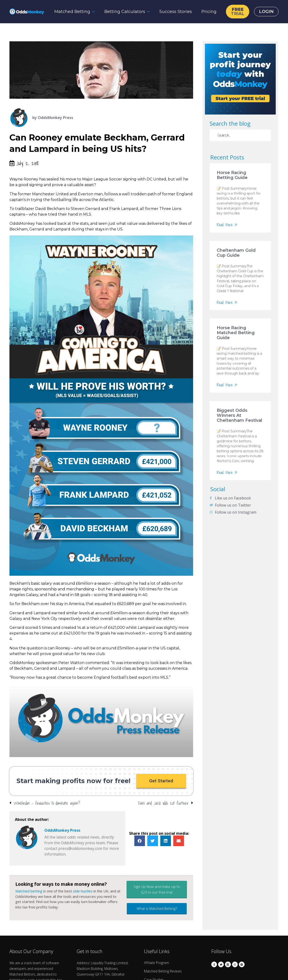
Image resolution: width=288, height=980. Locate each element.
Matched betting (29, 891)
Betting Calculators (125, 12)
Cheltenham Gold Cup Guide (236, 253)
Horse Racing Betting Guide (232, 175)
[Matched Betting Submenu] (95, 12)
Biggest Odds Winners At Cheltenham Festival (239, 415)
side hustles (83, 891)
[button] (161, 781)
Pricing (209, 12)
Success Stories (176, 12)
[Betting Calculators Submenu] (150, 12)
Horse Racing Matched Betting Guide (236, 333)
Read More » (227, 225)
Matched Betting (72, 12)
